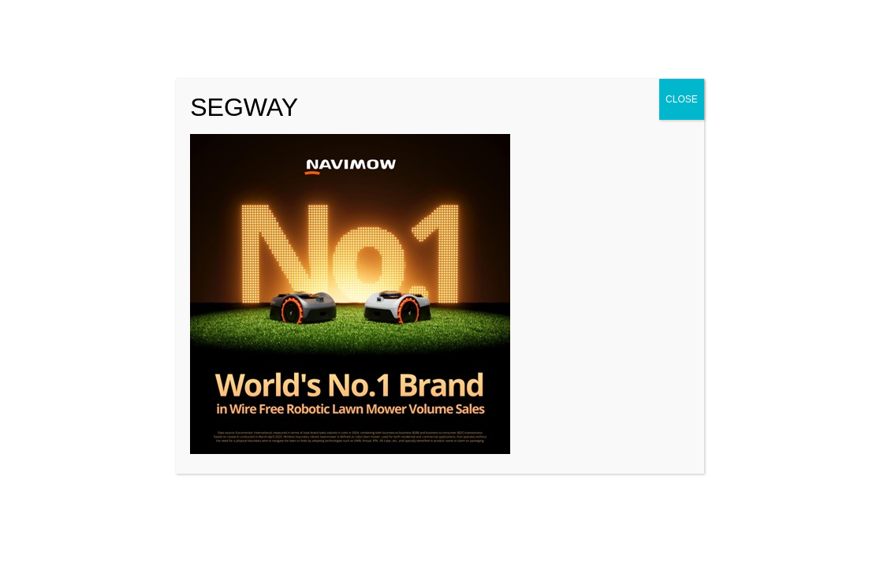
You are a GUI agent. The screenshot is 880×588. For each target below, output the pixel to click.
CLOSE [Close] (682, 99)
